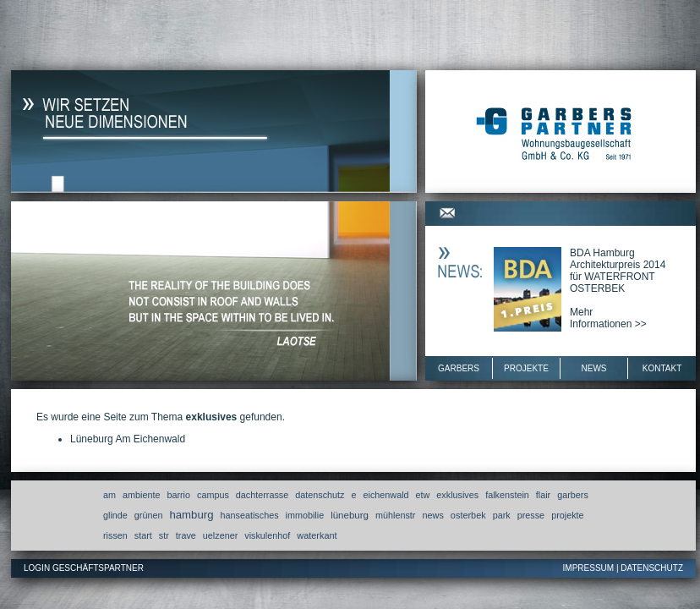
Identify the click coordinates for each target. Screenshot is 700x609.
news (432, 515)
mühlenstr (395, 515)
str (164, 535)
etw (423, 495)
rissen (115, 535)
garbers (573, 495)
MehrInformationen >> (608, 318)
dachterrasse (262, 495)
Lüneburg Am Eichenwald (128, 439)
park (502, 515)
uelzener (220, 535)
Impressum (589, 568)
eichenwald (386, 495)
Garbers (459, 368)
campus (213, 495)
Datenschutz (652, 568)
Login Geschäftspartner (84, 568)
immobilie (305, 515)
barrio (178, 495)
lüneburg (350, 515)
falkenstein (507, 495)
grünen (149, 515)
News (594, 368)
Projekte (526, 368)
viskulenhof (267, 535)
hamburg (191, 515)
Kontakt (662, 368)
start (143, 535)
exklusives (457, 495)
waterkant (317, 535)
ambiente (141, 495)
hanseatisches (250, 515)
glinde (115, 515)
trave (186, 535)
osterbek (468, 515)
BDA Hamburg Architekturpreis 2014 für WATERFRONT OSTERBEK (618, 271)
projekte (567, 515)
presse (531, 515)
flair (543, 495)
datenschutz (320, 495)
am (109, 495)
